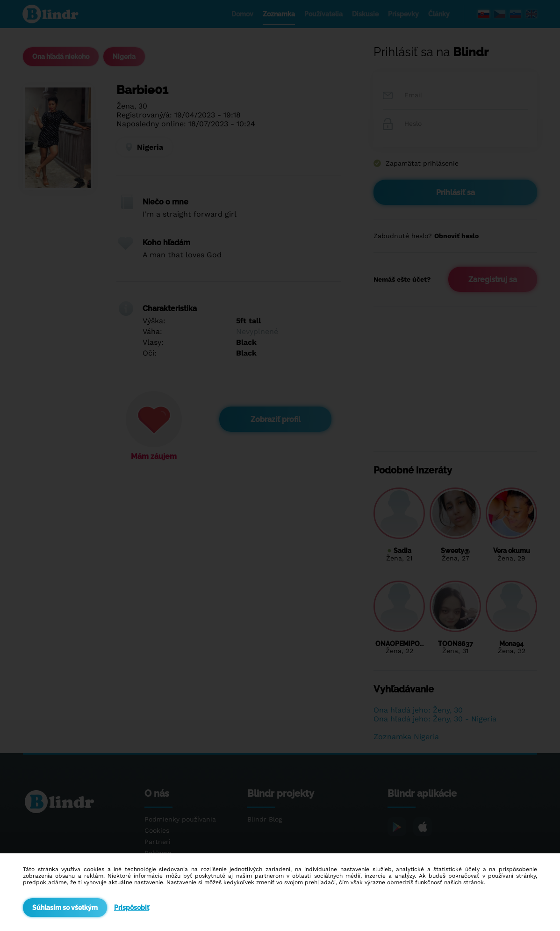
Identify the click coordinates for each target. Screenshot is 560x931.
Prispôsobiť (132, 908)
